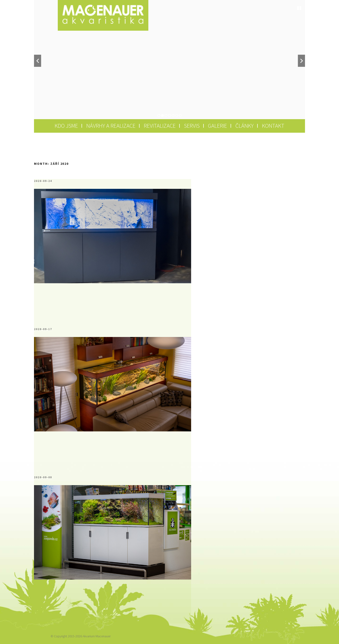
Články (245, 126)
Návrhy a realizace (111, 126)
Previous (38, 61)
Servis (192, 126)
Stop (299, 8)
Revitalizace (160, 126)
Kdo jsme (66, 126)
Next (301, 61)
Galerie (218, 126)
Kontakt (273, 126)
